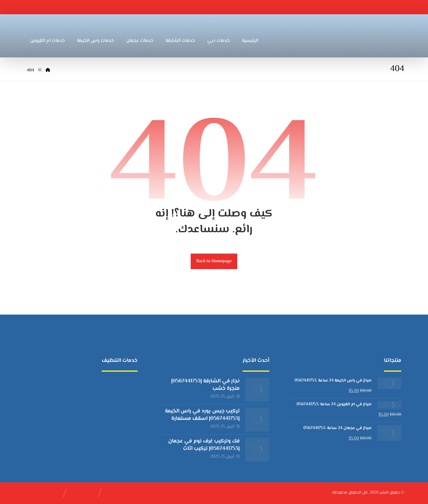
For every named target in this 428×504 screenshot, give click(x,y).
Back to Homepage (214, 261)
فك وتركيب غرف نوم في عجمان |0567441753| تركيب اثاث (204, 445)
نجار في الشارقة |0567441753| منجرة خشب (205, 385)
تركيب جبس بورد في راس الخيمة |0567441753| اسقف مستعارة (202, 415)
